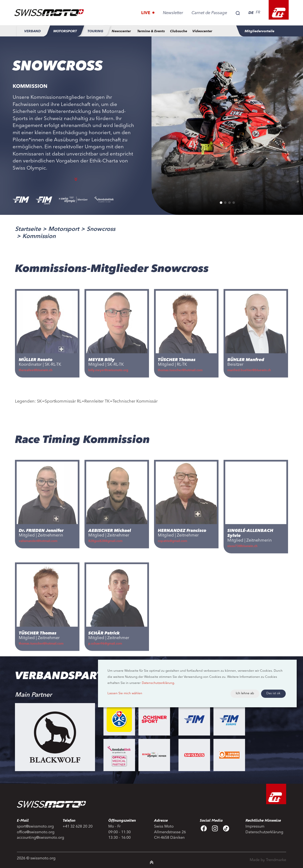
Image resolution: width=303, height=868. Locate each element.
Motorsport (64, 229)
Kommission (39, 237)
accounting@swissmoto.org (37, 838)
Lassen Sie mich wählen (125, 693)
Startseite (28, 229)
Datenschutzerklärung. (158, 683)
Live (146, 13)
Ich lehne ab (245, 693)
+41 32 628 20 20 (78, 827)
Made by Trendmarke (268, 860)
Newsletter (173, 13)
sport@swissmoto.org (35, 827)
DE (251, 13)
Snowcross (101, 229)
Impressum (255, 827)
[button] (221, 203)
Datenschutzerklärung (264, 832)
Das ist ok (273, 693)
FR (258, 12)
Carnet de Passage (209, 13)
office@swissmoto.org (36, 832)
